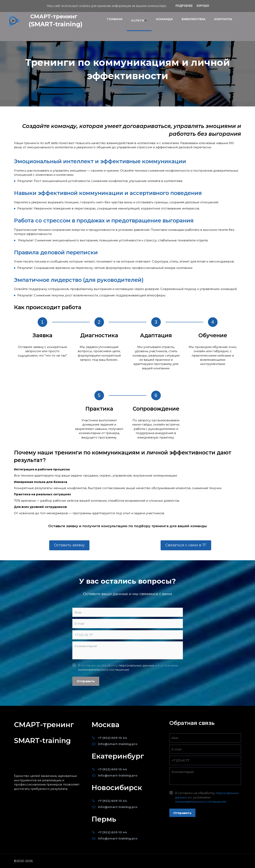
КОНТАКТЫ (223, 19)
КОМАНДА (164, 19)
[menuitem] (115, 21)
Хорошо (203, 6)
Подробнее (184, 6)
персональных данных (136, 665)
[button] (139, 21)
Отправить (86, 681)
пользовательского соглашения (103, 670)
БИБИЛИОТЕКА (194, 19)
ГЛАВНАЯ (115, 19)
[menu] (170, 21)
